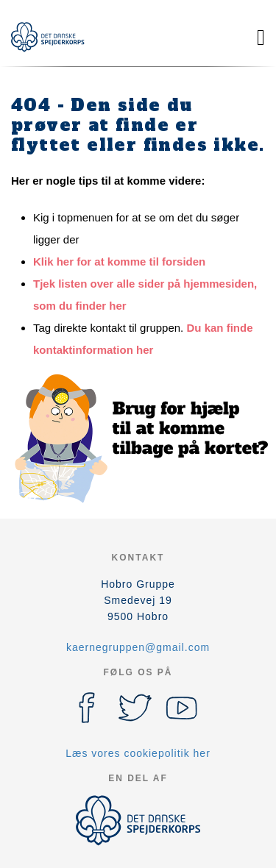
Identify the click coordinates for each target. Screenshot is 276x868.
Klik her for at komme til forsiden (119, 262)
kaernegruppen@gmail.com (138, 647)
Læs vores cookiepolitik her (138, 753)
